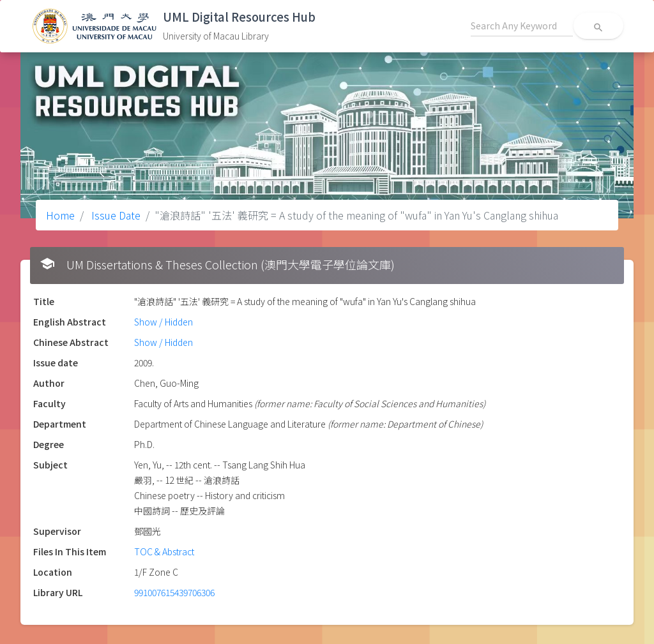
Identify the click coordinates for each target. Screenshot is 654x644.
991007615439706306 (174, 592)
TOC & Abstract (164, 551)
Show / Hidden (163, 322)
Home (60, 215)
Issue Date (115, 215)
